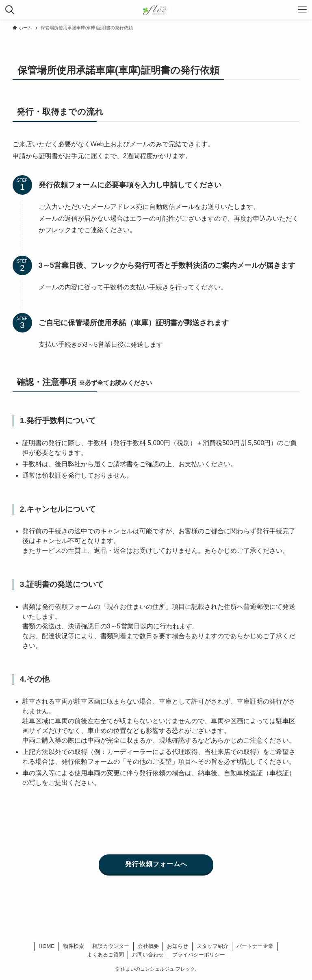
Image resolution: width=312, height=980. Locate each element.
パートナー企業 (255, 946)
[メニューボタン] (302, 10)
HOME (47, 946)
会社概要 (148, 946)
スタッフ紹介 (212, 946)
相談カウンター (111, 946)
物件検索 (74, 946)
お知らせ (178, 946)
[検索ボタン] (10, 10)
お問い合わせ (148, 955)
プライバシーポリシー (199, 955)
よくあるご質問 (105, 955)
